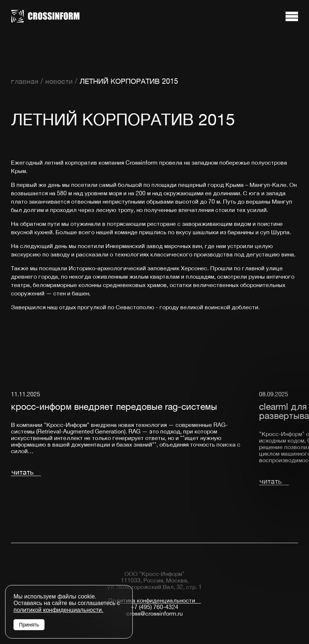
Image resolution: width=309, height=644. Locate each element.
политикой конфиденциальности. (58, 610)
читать (22, 472)
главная (25, 81)
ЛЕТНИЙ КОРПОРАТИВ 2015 (129, 81)
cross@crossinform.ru (154, 613)
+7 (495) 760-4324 (154, 607)
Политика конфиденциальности (152, 600)
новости (59, 81)
